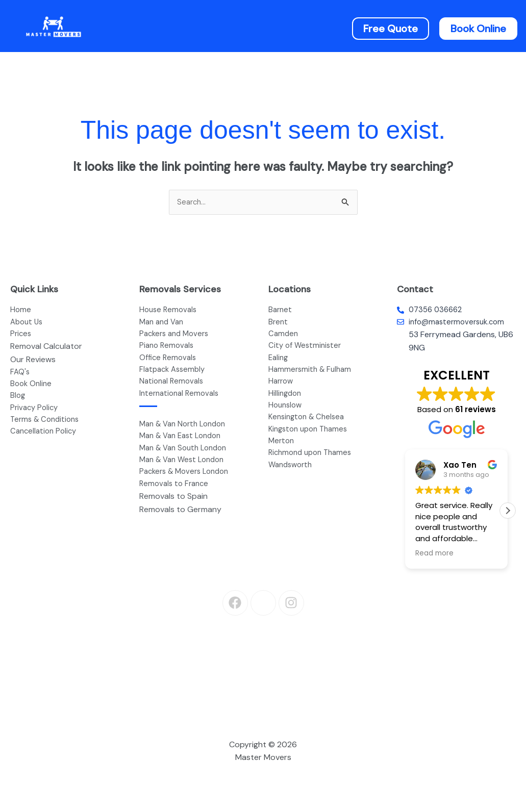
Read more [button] (434, 557)
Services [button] (254, 28)
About (198, 28)
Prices (315, 28)
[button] (257, 28)
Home (149, 28)
